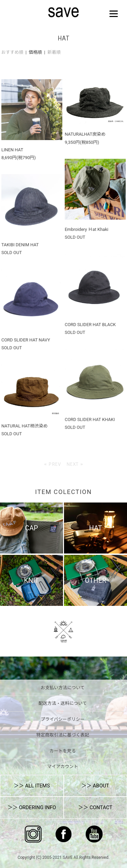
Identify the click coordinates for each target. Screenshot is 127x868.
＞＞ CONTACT (95, 807)
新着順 (54, 52)
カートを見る (63, 751)
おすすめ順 (12, 52)
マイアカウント (62, 767)
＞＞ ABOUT (95, 786)
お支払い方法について (63, 688)
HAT (96, 528)
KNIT (31, 580)
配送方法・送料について (63, 703)
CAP (31, 528)
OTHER (95, 580)
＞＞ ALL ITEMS (32, 786)
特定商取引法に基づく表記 (63, 735)
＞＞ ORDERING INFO (32, 807)
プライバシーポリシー (63, 719)
